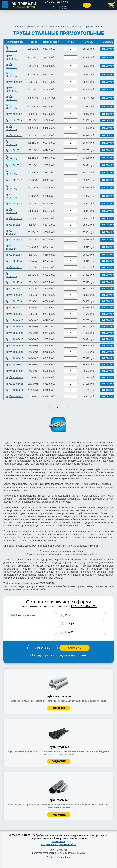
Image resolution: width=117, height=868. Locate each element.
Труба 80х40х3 (14, 282)
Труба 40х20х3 (14, 120)
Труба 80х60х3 (14, 301)
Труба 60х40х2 (14, 240)
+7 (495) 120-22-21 (84, 606)
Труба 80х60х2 (14, 295)
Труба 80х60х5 (14, 314)
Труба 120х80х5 (14, 396)
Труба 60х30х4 (14, 225)
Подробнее (59, 708)
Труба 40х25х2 (14, 135)
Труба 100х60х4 (14, 352)
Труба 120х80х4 (14, 390)
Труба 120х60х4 (14, 377)
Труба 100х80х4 (14, 365)
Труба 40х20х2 (14, 114)
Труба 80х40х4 (14, 289)
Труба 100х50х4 (14, 333)
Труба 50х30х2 (14, 180)
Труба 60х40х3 (14, 255)
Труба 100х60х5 (14, 358)
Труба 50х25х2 (14, 165)
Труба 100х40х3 (14, 320)
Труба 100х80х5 (14, 371)
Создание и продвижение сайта (58, 844)
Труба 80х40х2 (14, 267)
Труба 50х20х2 (14, 150)
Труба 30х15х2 (14, 82)
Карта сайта (58, 841)
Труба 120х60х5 (14, 384)
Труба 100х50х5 (14, 339)
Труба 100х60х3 (14, 346)
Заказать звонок (83, 5)
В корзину (108, 49)
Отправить (74, 648)
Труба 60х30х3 (14, 218)
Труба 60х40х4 (14, 261)
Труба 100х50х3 (14, 327)
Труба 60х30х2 (14, 204)
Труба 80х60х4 (14, 308)
